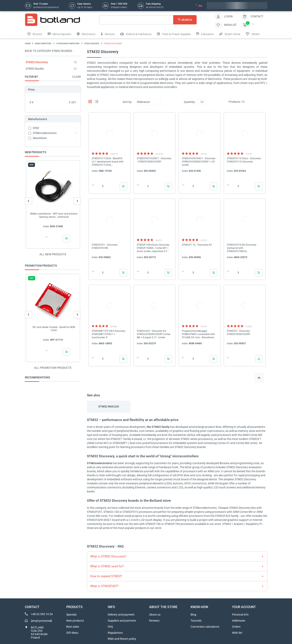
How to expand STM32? (106, 576)
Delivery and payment (121, 615)
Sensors (108, 34)
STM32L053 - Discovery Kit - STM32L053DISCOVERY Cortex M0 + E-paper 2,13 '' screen (154, 334)
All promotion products (53, 368)
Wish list (237, 633)
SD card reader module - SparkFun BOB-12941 (54, 329)
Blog (193, 615)
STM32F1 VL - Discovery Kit (197, 245)
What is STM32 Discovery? (108, 556)
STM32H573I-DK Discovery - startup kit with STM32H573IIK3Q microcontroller (242, 248)
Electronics (86, 34)
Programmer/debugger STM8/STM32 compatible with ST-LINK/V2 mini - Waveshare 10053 (198, 334)
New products (75, 621)
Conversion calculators (205, 627)
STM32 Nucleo (35, 69)
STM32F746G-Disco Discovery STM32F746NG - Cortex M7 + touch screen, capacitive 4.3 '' (153, 248)
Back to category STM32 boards (48, 51)
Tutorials (196, 621)
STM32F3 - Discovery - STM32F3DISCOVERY (239, 333)
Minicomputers (60, 34)
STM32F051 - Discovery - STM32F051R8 (105, 246)
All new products (53, 254)
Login (228, 16)
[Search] (148, 20)
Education (205, 34)
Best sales (73, 627)
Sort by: (127, 102)
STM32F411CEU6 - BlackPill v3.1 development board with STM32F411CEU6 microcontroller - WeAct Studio (108, 162)
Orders (236, 627)
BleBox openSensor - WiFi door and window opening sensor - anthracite (54, 215)
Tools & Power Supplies (174, 34)
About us (155, 615)
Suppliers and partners (122, 621)
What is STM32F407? (104, 586)
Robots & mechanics (136, 34)
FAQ (110, 627)
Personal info (240, 615)
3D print (35, 34)
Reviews (154, 621)
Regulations (115, 633)
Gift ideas (72, 633)
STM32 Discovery (37, 62)
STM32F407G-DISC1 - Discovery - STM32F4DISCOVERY (154, 160)
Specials (71, 615)
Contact (257, 16)
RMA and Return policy (122, 639)
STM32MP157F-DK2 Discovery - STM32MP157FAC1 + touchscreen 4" (109, 334)
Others (253, 34)
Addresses (239, 621)
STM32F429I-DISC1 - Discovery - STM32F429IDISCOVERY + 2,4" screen (199, 162)
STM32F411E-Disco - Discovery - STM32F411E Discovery (244, 160)
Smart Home (230, 34)
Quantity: (190, 102)
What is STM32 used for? (107, 566)
